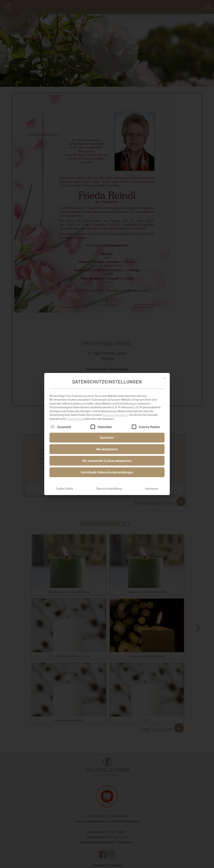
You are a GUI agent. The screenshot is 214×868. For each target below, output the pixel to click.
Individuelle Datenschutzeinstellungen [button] (107, 468)
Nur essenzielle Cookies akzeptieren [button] (107, 457)
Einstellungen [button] (75, 415)
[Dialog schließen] (165, 374)
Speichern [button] (107, 433)
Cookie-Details (64, 484)
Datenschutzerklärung (115, 411)
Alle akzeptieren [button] (107, 445)
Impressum (152, 484)
